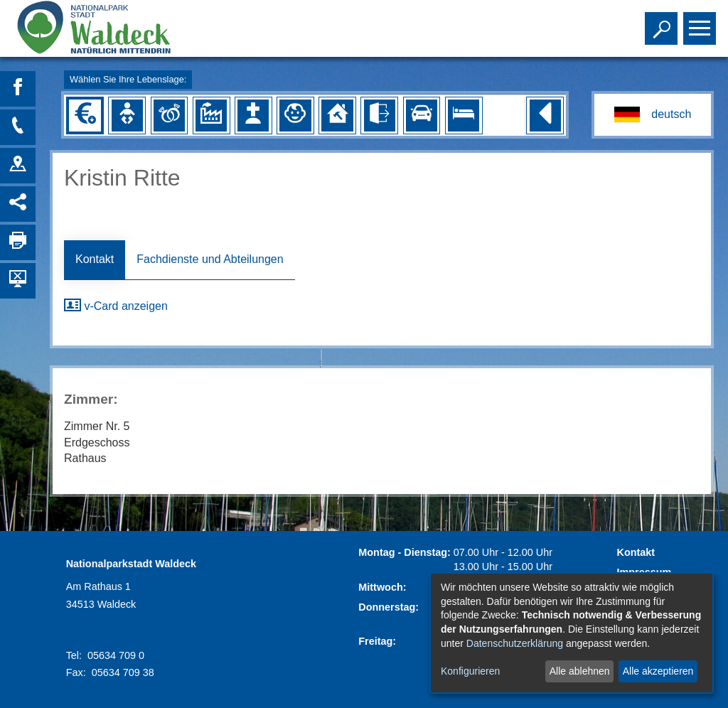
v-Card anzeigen (116, 306)
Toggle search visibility (663, 22)
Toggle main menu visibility (701, 22)
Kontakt (95, 259)
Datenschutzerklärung (515, 643)
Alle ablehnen (580, 671)
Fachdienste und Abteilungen (210, 259)
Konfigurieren (470, 671)
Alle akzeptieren (658, 671)
